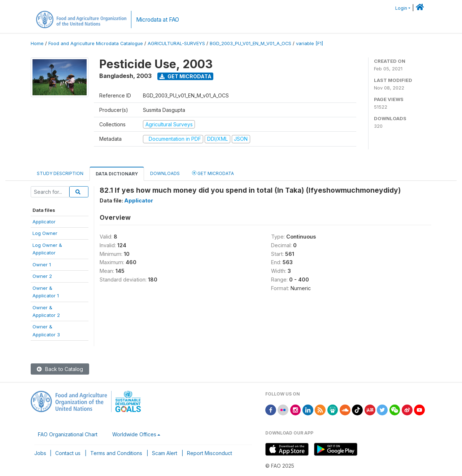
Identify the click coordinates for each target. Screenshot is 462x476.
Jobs (40, 453)
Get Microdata (186, 76)
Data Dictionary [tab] (117, 174)
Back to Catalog (60, 369)
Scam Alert (165, 453)
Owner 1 (42, 265)
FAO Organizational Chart (68, 434)
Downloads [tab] (165, 173)
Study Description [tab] (60, 173)
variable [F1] (310, 43)
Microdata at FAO (158, 20)
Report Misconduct (210, 453)
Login (401, 8)
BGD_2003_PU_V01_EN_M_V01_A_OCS (250, 43)
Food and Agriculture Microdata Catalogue (96, 43)
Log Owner (45, 233)
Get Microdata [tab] (213, 173)
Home (37, 43)
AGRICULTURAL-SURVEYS (176, 43)
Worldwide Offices (134, 434)
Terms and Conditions (116, 453)
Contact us (68, 453)
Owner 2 (42, 276)
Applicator (44, 222)
